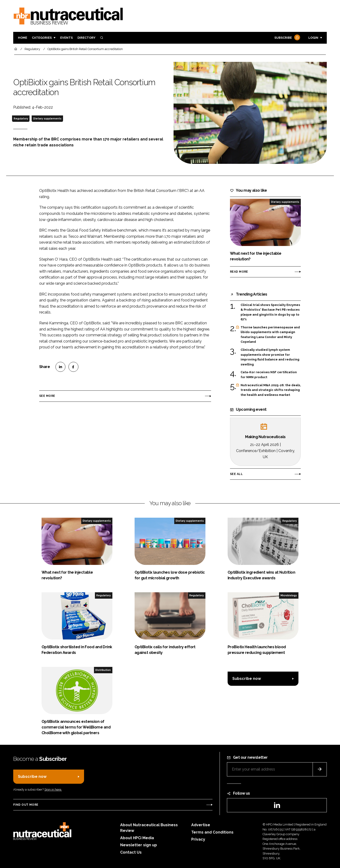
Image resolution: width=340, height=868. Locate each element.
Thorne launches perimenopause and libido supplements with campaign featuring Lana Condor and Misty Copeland (270, 335)
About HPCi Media (137, 838)
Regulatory (21, 119)
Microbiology (289, 595)
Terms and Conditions (212, 832)
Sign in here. (53, 790)
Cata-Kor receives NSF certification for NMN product (269, 375)
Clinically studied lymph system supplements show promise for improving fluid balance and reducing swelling (270, 357)
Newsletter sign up (139, 845)
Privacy (198, 839)
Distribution (103, 670)
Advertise (201, 825)
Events (66, 38)
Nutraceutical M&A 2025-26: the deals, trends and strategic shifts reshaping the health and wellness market (271, 390)
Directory (86, 38)
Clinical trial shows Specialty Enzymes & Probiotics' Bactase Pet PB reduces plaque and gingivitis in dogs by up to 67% (270, 312)
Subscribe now (247, 679)
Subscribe (287, 38)
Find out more (26, 805)
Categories (42, 38)
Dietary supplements (47, 119)
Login (313, 38)
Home (23, 38)
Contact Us (131, 852)
